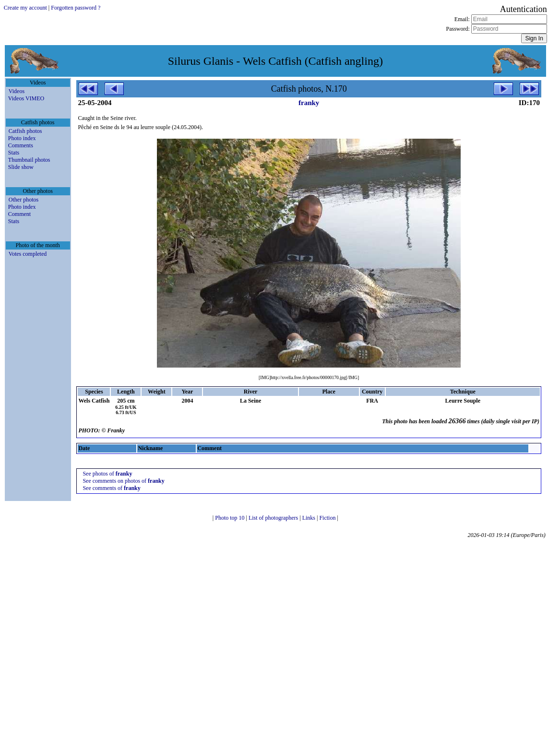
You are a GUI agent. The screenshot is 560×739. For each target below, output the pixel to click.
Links (310, 518)
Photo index (22, 138)
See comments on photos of (123, 481)
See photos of (107, 474)
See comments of (111, 488)
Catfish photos (25, 131)
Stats (14, 153)
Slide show (21, 167)
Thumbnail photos (29, 160)
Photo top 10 (230, 518)
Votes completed (28, 254)
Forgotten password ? (76, 8)
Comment (19, 214)
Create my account (25, 8)
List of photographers (274, 518)
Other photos (24, 200)
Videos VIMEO (26, 98)
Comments (21, 145)
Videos (17, 91)
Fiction (328, 518)
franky (309, 103)
